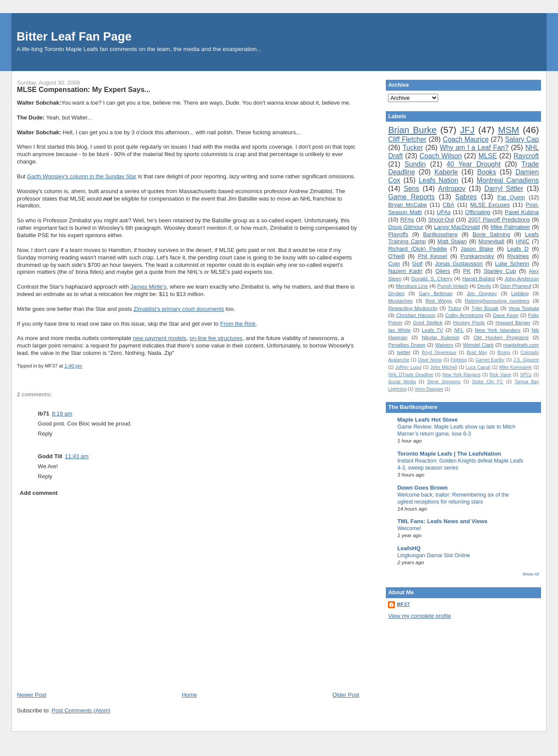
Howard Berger (513, 322)
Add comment (39, 493)
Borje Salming (491, 234)
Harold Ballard (478, 278)
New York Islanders (498, 330)
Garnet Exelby (490, 360)
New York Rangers (461, 375)
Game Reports (411, 197)
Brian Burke (412, 130)
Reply (45, 434)
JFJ (467, 130)
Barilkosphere (440, 234)
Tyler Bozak (485, 308)
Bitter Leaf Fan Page (74, 36)
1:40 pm (73, 366)
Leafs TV (432, 330)
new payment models (160, 338)
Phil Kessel (432, 256)
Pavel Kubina (522, 212)
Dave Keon (506, 315)
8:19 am (62, 414)
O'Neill (396, 256)
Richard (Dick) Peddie (417, 249)
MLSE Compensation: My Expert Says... (84, 89)
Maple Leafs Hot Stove (427, 420)
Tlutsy (454, 308)
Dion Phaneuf (516, 286)
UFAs (444, 212)
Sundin (415, 164)
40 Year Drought (473, 164)
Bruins (504, 352)
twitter (403, 352)
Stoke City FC (487, 382)
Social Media (402, 382)
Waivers (444, 345)
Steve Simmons (444, 382)
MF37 (403, 604)
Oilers (443, 271)
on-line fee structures (216, 338)
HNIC (523, 241)
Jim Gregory (482, 293)
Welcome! (409, 528)
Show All (531, 574)
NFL (459, 330)
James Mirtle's (148, 287)
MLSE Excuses (490, 205)
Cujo (394, 264)
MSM (509, 130)
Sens (412, 189)
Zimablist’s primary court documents (179, 309)
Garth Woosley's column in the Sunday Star (82, 176)
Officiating (478, 212)
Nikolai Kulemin (441, 337)
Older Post (346, 695)
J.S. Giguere (526, 360)
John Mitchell (444, 367)
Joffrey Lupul (408, 367)
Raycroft (526, 156)
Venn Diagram (429, 389)
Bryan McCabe (407, 205)
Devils (484, 286)
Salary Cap (522, 139)
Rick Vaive (500, 375)
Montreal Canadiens (508, 180)
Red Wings (439, 301)
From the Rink (238, 324)
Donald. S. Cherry (432, 278)
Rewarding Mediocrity (413, 308)
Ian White (399, 330)
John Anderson (522, 278)
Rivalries (518, 256)
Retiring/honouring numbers (497, 301)
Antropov (452, 189)
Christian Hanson (416, 315)
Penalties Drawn (407, 345)
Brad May (477, 352)
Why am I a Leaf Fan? (474, 148)
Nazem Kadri (405, 271)
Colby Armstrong (464, 315)
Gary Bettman (436, 293)
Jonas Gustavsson (459, 264)
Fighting (459, 360)
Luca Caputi (478, 367)
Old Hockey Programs (501, 337)
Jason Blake (477, 249)
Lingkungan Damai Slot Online (434, 555)
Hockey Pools (469, 322)
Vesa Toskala (524, 308)
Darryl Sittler (504, 189)
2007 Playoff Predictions (499, 220)
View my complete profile (419, 616)
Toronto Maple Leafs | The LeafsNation (449, 454)
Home (189, 695)
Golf (417, 264)
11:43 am (77, 456)
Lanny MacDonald (457, 227)
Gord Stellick (428, 322)
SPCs (526, 375)
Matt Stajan (452, 241)
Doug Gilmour (406, 227)
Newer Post (32, 695)
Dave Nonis (430, 360)
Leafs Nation (439, 180)
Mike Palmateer (510, 227)
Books (487, 172)
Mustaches (400, 301)
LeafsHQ (409, 548)
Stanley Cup (500, 271)
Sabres (466, 197)
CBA (449, 205)
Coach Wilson (441, 156)
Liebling (520, 293)
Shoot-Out (441, 220)
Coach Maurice (466, 139)
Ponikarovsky (477, 256)
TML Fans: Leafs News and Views (442, 521)
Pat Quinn (511, 197)
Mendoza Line (412, 286)
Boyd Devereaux (439, 352)
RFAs (407, 220)
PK (467, 271)
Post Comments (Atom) (81, 710)
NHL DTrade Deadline (411, 375)
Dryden (396, 293)
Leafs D (518, 249)
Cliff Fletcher (407, 139)
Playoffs (398, 234)
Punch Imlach (453, 286)
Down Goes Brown (422, 488)
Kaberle (446, 172)
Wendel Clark (478, 345)
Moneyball (491, 241)
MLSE (487, 156)
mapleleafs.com (521, 345)
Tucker (413, 148)
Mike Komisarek (515, 367)
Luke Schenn (512, 264)
